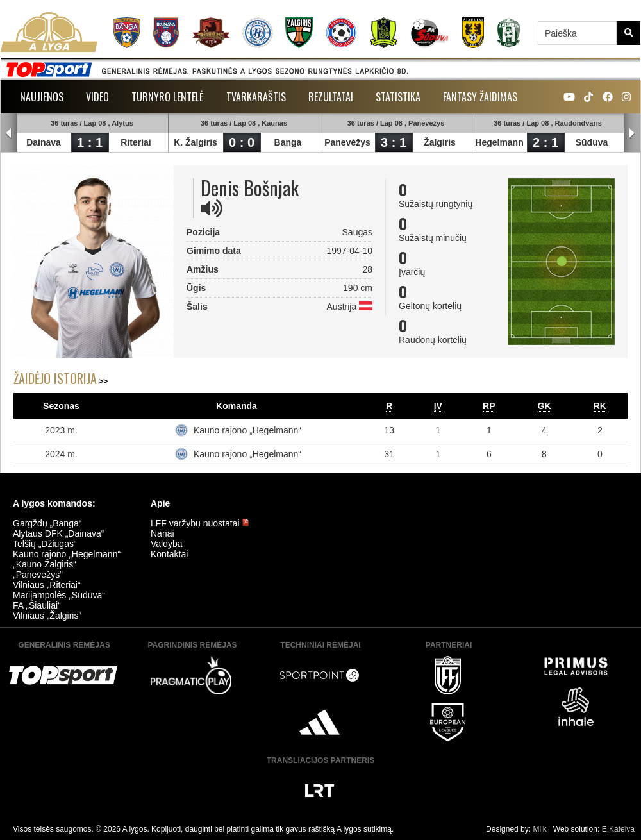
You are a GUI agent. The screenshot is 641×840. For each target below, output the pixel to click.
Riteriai (136, 142)
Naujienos (42, 97)
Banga (288, 142)
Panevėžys (347, 142)
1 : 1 (90, 142)
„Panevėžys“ (38, 575)
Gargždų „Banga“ (47, 523)
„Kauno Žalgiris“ (45, 564)
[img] (212, 208)
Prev (9, 133)
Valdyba (167, 544)
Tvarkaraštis (256, 97)
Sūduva (592, 142)
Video (97, 97)
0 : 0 (242, 142)
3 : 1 (394, 142)
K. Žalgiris (196, 142)
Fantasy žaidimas (480, 97)
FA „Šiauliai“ (37, 605)
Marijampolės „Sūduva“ (59, 595)
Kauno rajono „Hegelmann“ (247, 430)
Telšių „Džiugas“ (45, 544)
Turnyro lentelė (168, 97)
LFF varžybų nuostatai (200, 523)
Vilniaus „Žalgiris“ (47, 616)
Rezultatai (331, 97)
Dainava (44, 142)
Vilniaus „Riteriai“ (47, 585)
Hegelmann (499, 142)
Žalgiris (440, 142)
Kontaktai (169, 554)
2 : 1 (545, 142)
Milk (539, 829)
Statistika (398, 97)
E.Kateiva (618, 829)
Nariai (162, 533)
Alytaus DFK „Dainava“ (58, 533)
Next (632, 133)
